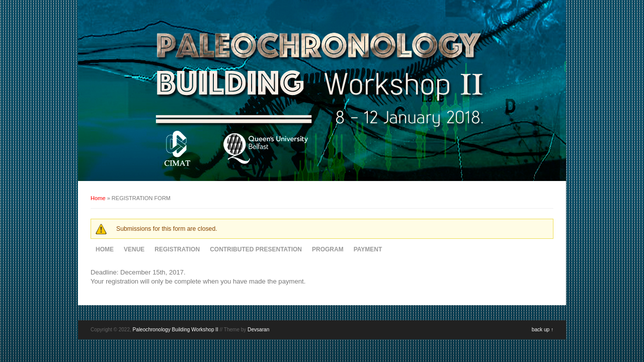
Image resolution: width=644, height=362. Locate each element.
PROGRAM (328, 249)
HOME (105, 249)
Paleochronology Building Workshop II (176, 330)
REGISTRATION (177, 249)
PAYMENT (368, 249)
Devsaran (258, 330)
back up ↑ (543, 330)
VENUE (134, 249)
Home (98, 198)
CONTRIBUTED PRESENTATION (256, 249)
